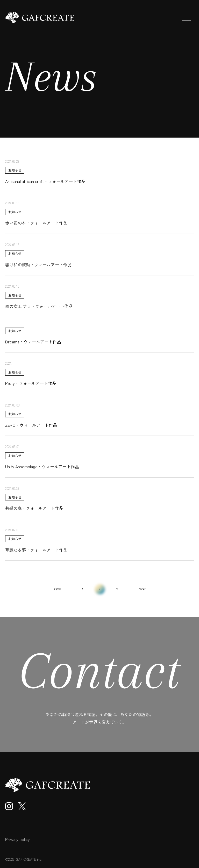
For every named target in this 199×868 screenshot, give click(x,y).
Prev (57, 589)
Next (142, 589)
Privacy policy (17, 839)
